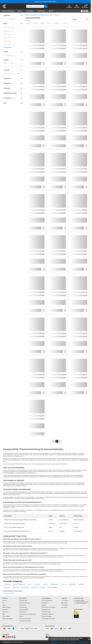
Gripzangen (45, 584)
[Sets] (51, 11)
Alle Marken (44, 603)
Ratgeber (44, 605)
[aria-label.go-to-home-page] (4, 8)
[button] (69, 6)
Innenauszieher (25, 587)
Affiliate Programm (7, 607)
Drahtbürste (37, 584)
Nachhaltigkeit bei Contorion (48, 619)
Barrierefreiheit (55, 642)
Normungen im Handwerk (48, 614)
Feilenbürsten (14, 550)
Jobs (4, 603)
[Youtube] (64, 603)
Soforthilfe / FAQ (23, 601)
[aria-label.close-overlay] (89, 639)
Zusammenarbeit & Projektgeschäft (27, 614)
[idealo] (47, 638)
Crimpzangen (7, 584)
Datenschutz (5, 612)
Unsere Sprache (6, 616)
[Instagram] (65, 605)
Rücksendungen (23, 607)
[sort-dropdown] (80, 19)
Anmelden (69, 6)
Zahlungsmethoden (24, 610)
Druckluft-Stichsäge (52, 587)
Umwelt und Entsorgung (25, 621)
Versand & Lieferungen (25, 603)
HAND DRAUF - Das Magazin (49, 607)
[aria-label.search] (46, 6)
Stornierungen (22, 605)
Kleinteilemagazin (55, 584)
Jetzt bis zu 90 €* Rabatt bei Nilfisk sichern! (45, 2)
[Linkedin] (64, 607)
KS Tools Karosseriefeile (9, 593)
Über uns (5, 601)
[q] (35, 6)
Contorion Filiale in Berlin (25, 619)
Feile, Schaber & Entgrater (43, 15)
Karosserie (19, 455)
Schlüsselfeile (72, 584)
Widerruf (21, 616)
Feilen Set (64, 584)
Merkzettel (77, 6)
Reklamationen (23, 612)
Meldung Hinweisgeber (8, 619)
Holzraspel (34, 587)
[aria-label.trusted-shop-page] (76, 615)
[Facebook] (65, 601)
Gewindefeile (81, 584)
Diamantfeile (16, 587)
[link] (13, 15)
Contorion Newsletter (47, 616)
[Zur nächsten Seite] (60, 441)
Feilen (51, 15)
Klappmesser (7, 587)
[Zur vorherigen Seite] (54, 441)
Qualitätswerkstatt (46, 610)
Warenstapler (85, 6)
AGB (4, 614)
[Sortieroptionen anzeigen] (87, 19)
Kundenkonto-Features (47, 601)
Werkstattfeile (42, 587)
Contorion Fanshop (46, 612)
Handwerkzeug (34, 15)
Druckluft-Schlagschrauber (19, 584)
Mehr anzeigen (8, 47)
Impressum (5, 610)
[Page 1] (57, 441)
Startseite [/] (27, 15)
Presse (4, 605)
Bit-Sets (30, 584)
